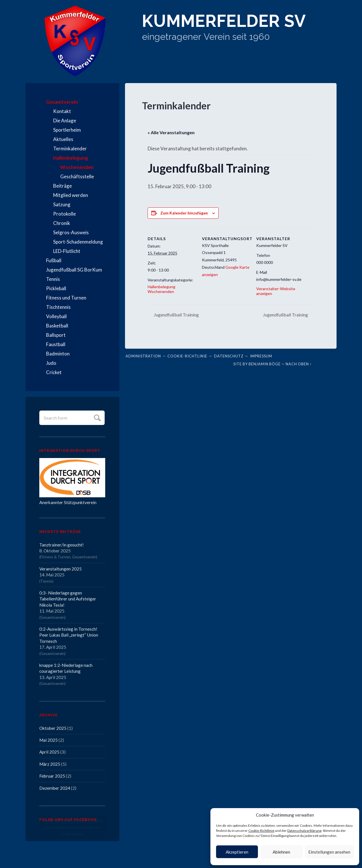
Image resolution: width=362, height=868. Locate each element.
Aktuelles (63, 139)
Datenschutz (229, 356)
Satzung (62, 204)
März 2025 (50, 764)
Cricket (54, 372)
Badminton (58, 354)
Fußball (54, 260)
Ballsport (56, 335)
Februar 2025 (52, 776)
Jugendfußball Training (176, 315)
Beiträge (63, 186)
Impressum (261, 356)
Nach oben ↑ (299, 364)
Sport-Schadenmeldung (78, 242)
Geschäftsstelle (77, 176)
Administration (143, 356)
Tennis (53, 279)
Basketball (57, 326)
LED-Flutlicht (67, 251)
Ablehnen (281, 852)
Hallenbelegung (71, 158)
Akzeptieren (237, 852)
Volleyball (56, 316)
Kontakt (62, 111)
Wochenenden (77, 167)
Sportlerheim (67, 130)
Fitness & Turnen (55, 557)
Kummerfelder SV (224, 21)
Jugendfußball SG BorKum (74, 270)
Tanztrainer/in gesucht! (62, 545)
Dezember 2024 (55, 788)
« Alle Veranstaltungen (171, 132)
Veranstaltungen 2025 (61, 569)
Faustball (56, 344)
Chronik (62, 223)
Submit (97, 417)
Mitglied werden (71, 195)
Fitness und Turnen (66, 298)
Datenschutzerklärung (304, 831)
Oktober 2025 (53, 728)
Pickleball (56, 288)
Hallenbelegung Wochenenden (161, 289)
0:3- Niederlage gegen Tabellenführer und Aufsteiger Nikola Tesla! (68, 599)
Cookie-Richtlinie (261, 831)
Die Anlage (65, 121)
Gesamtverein (62, 102)
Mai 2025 (49, 740)
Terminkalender (70, 148)
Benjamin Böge (265, 364)
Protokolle (64, 214)
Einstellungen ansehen (329, 852)
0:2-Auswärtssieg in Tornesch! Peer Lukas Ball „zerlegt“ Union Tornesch (69, 635)
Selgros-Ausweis (71, 232)
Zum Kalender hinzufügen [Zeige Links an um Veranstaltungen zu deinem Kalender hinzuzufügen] (184, 213)
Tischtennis (58, 307)
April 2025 (49, 752)
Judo (51, 363)
